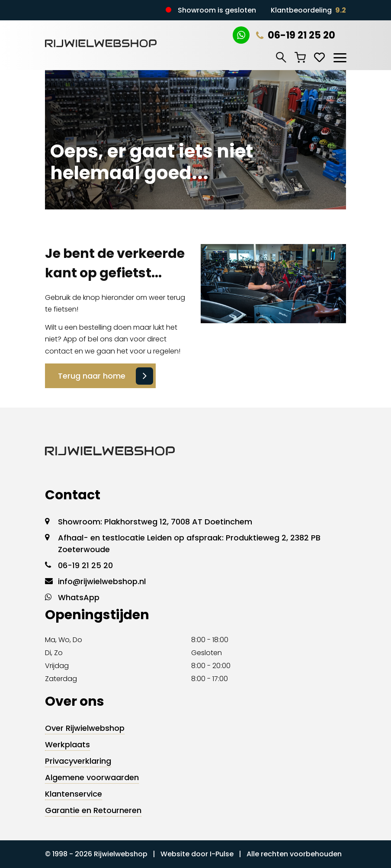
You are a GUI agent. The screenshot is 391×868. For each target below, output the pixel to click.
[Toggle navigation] (340, 56)
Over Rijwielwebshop (85, 728)
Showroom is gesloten (217, 10)
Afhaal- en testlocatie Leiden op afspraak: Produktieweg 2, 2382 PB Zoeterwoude (189, 543)
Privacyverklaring (78, 761)
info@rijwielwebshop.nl (102, 581)
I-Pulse (222, 854)
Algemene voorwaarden (92, 777)
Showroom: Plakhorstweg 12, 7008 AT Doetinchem (155, 522)
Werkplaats (67, 744)
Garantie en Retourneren (93, 810)
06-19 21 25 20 (296, 35)
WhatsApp (79, 597)
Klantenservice (74, 794)
